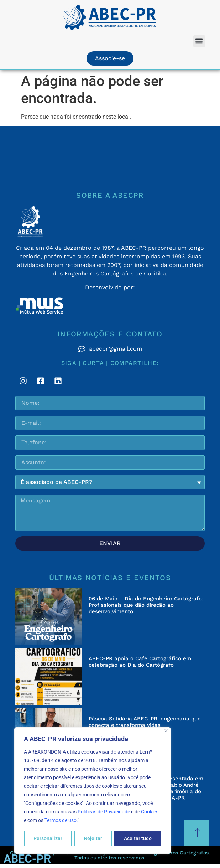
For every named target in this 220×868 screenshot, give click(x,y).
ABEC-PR (27, 859)
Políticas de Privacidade (104, 812)
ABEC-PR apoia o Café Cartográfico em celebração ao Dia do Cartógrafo (140, 662)
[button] (199, 41)
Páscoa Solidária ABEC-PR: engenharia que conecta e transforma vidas (145, 722)
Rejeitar (93, 838)
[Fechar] (166, 731)
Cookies (150, 812)
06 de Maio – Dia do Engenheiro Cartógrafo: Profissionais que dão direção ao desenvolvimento (146, 605)
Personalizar (48, 838)
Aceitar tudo (138, 838)
